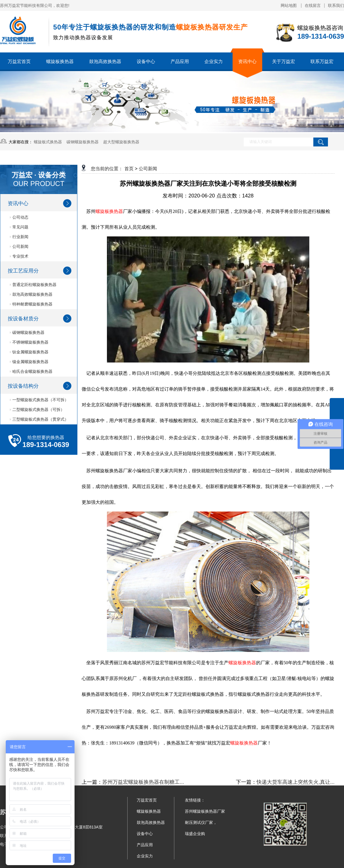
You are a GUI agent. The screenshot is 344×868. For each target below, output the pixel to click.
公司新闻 (19, 246)
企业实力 (214, 61)
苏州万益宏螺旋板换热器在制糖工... (143, 782)
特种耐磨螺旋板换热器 (31, 304)
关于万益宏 (284, 61)
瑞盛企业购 (195, 834)
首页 (129, 169)
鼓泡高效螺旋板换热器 (31, 294)
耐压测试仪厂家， (201, 822)
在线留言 (313, 5)
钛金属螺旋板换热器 (29, 352)
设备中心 (146, 61)
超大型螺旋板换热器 (121, 142)
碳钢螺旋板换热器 (83, 142)
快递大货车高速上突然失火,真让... (296, 782)
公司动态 (19, 217)
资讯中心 (247, 61)
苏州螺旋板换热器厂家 (205, 811)
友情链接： (195, 800)
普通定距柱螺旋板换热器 (33, 285)
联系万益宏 (322, 61)
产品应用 (180, 61)
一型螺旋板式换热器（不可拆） (39, 400)
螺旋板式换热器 (48, 142)
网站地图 (289, 5)
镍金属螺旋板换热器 (29, 362)
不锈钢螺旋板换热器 (29, 342)
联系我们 (336, 5)
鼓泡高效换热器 (105, 61)
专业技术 (19, 256)
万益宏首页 (19, 61)
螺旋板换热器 (60, 61)
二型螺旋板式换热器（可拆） (37, 409)
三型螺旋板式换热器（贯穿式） (39, 419)
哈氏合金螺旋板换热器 (31, 371)
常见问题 (19, 227)
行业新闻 (19, 237)
